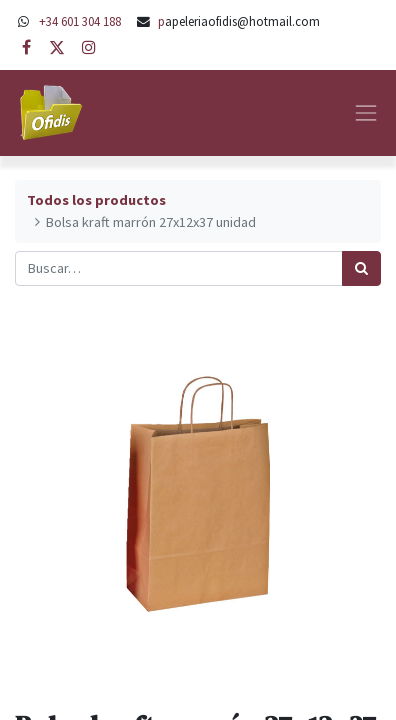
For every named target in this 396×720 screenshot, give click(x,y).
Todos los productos (96, 200)
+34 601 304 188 (80, 21)
